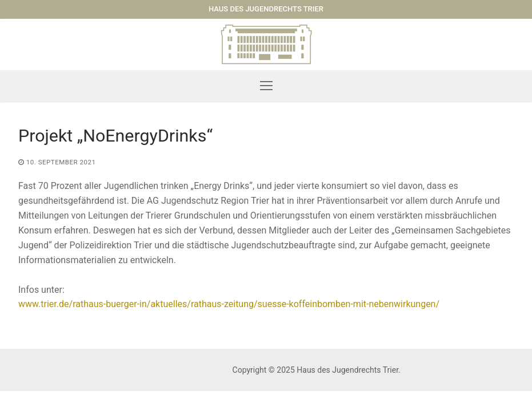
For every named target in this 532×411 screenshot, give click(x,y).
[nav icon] (266, 86)
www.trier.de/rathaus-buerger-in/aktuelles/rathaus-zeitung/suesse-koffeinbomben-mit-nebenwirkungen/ (229, 304)
